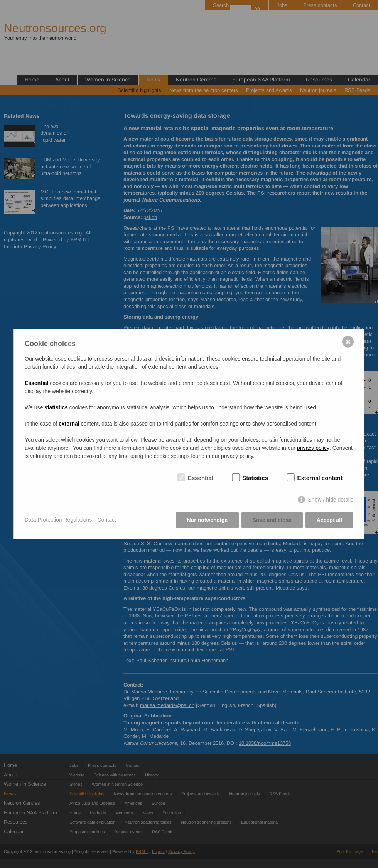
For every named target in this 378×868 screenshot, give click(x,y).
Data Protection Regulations (58, 520)
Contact (106, 520)
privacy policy (313, 448)
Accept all (329, 520)
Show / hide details (331, 500)
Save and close (272, 520)
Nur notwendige (207, 520)
